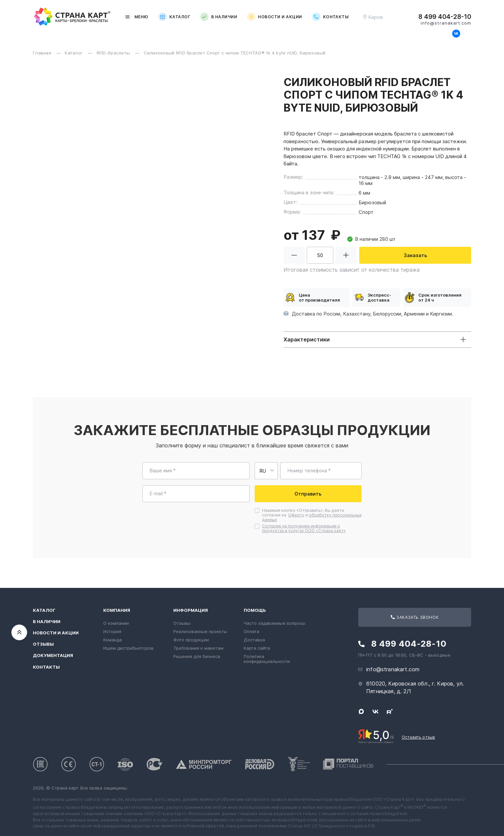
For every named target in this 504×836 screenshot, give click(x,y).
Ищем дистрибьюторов (128, 648)
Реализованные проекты (200, 631)
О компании (116, 623)
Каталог (174, 17)
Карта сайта (257, 648)
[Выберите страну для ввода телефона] (266, 471)
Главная (43, 53)
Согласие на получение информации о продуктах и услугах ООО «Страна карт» (304, 528)
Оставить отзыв (418, 737)
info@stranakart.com (446, 23)
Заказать (415, 255)
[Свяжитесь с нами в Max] (445, 34)
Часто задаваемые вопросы (275, 623)
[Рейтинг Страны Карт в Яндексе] (376, 736)
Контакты (331, 17)
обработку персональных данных (312, 517)
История (112, 631)
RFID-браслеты (114, 53)
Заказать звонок (415, 617)
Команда (113, 640)
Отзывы (43, 644)
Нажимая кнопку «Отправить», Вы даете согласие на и (312, 515)
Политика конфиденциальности (267, 659)
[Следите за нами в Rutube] (467, 34)
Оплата (252, 631)
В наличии (219, 17)
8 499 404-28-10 (445, 17)
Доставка (254, 640)
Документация (53, 655)
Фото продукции (191, 640)
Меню (136, 17)
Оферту (296, 515)
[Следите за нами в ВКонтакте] (456, 34)
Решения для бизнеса (197, 656)
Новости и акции (274, 17)
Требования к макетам (198, 648)
